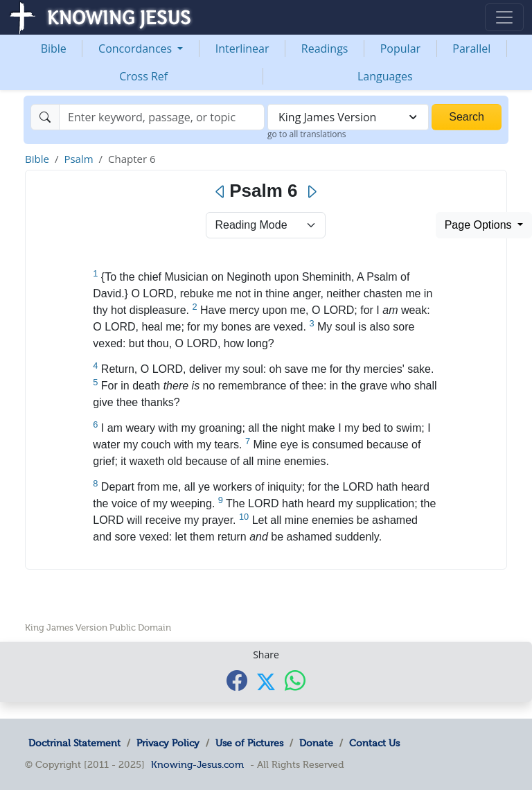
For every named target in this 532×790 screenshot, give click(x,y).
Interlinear (242, 49)
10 (244, 517)
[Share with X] (266, 682)
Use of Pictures (249, 743)
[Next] (311, 192)
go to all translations (307, 134)
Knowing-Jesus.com (197, 764)
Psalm (78, 159)
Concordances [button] (136, 49)
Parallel (471, 49)
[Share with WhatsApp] (295, 681)
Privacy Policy (168, 743)
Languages (385, 76)
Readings (325, 49)
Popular (400, 49)
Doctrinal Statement (74, 743)
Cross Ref (143, 76)
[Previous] (221, 192)
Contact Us (374, 743)
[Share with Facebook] (237, 681)
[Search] (162, 117)
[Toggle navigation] (504, 17)
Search (467, 117)
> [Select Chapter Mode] (266, 225)
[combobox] (348, 117)
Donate (316, 743)
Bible (54, 49)
